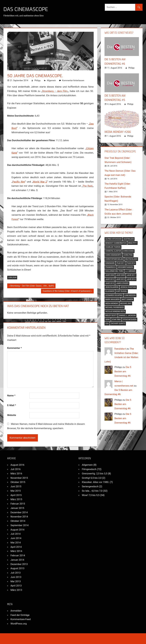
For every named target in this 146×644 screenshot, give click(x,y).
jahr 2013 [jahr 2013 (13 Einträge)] (120, 279)
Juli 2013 (16, 573)
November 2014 (19, 517)
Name (11, 396)
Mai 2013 (16, 581)
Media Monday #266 (118, 132)
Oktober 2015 (18, 482)
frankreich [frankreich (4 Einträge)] (111, 267)
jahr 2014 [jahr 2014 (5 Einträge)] (131, 279)
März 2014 (16, 551)
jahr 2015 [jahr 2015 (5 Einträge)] (110, 283)
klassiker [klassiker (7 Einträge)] (110, 291)
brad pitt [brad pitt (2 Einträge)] (132, 243)
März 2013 (16, 590)
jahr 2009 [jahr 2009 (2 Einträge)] (120, 275)
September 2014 (20, 525)
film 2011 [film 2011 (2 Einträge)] (121, 263)
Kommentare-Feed (21, 619)
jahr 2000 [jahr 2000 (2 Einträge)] (110, 275)
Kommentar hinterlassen (73, 80)
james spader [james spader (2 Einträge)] (122, 283)
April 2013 (16, 586)
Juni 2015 (16, 486)
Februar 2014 (18, 555)
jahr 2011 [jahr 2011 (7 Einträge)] (131, 275)
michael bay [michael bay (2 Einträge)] (126, 303)
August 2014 (17, 530)
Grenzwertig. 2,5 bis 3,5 (95, 474)
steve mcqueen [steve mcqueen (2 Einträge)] (130, 320)
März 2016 (16, 474)
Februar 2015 (18, 504)
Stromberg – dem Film (55, 91)
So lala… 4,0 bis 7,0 (92, 491)
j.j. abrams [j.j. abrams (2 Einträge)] (130, 271)
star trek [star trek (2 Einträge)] (116, 320)
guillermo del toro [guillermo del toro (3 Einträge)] (114, 271)
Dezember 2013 (19, 564)
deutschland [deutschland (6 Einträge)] (131, 259)
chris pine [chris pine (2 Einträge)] (128, 255)
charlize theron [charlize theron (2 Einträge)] (113, 247)
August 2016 (17, 465)
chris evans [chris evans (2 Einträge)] (128, 251)
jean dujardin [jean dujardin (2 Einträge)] (112, 287)
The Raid (87, 186)
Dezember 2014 (19, 512)
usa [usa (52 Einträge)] (107, 323)
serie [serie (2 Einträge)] (108, 320)
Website (12, 415)
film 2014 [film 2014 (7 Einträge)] (131, 263)
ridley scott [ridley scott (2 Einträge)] (111, 315)
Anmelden (16, 611)
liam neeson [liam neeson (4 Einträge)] (130, 295)
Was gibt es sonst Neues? (119, 33)
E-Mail (12, 405)
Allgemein (51, 80)
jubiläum (12, 277)
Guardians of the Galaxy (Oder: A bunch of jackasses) (67, 291)
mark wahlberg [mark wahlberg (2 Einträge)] (113, 299)
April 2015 (16, 495)
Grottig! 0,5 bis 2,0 (92, 478)
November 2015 (19, 478)
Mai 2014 (16, 543)
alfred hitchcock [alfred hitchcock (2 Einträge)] (113, 239)
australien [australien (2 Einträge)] (129, 239)
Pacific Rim (19, 182)
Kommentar (15, 348)
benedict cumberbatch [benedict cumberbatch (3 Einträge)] (116, 243)
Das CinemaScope (26, 9)
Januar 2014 (17, 560)
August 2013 (17, 568)
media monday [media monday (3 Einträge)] (112, 303)
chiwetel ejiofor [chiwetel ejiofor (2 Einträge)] (113, 251)
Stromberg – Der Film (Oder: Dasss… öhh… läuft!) (32, 286)
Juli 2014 (16, 534)
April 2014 (16, 547)
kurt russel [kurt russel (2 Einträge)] (122, 291)
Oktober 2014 (18, 521)
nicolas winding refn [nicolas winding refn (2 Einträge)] (115, 311)
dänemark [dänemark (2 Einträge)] (110, 263)
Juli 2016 (16, 469)
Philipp (37, 80)
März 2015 (16, 499)
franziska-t (120, 349)
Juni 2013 (16, 577)
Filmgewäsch (89, 469)
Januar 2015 (17, 508)
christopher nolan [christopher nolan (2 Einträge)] (114, 259)
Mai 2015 (16, 491)
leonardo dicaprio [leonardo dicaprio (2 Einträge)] (114, 295)
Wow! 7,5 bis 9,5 (91, 495)
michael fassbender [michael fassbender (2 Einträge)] (115, 307)
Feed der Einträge (20, 615)
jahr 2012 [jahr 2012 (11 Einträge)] (110, 279)
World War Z (40, 182)
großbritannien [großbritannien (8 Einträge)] (125, 267)
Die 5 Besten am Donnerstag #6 (123, 371)
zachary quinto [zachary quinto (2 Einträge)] (118, 323)
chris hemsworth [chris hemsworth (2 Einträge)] (113, 255)
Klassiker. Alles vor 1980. (95, 482)
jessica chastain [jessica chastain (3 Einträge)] (128, 287)
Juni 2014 (16, 538)
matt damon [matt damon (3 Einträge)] (127, 299)
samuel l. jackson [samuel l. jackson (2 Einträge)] (127, 315)
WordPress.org (19, 624)
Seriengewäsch (90, 486)
